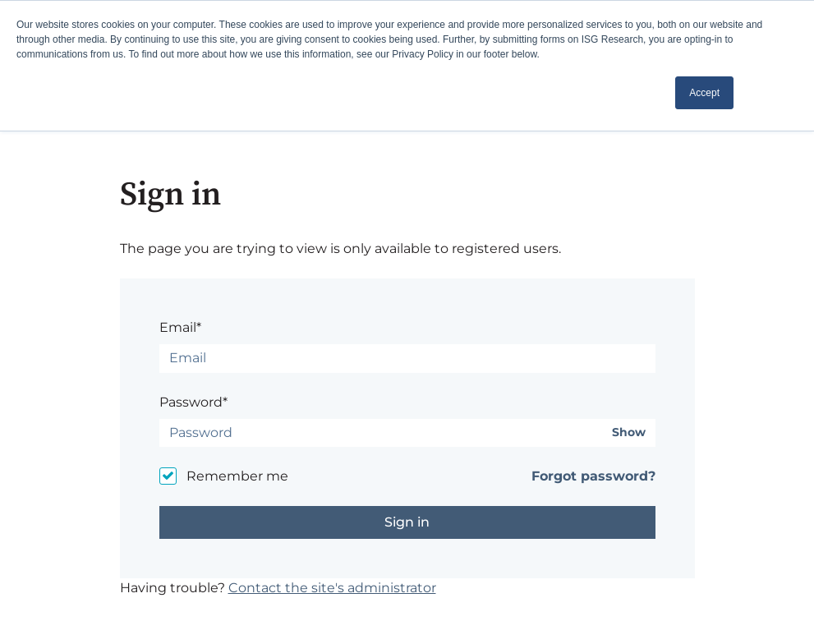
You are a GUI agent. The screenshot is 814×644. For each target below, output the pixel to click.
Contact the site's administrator (332, 588)
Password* (193, 402)
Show (629, 432)
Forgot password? (593, 476)
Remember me (237, 476)
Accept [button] (704, 93)
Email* (180, 327)
